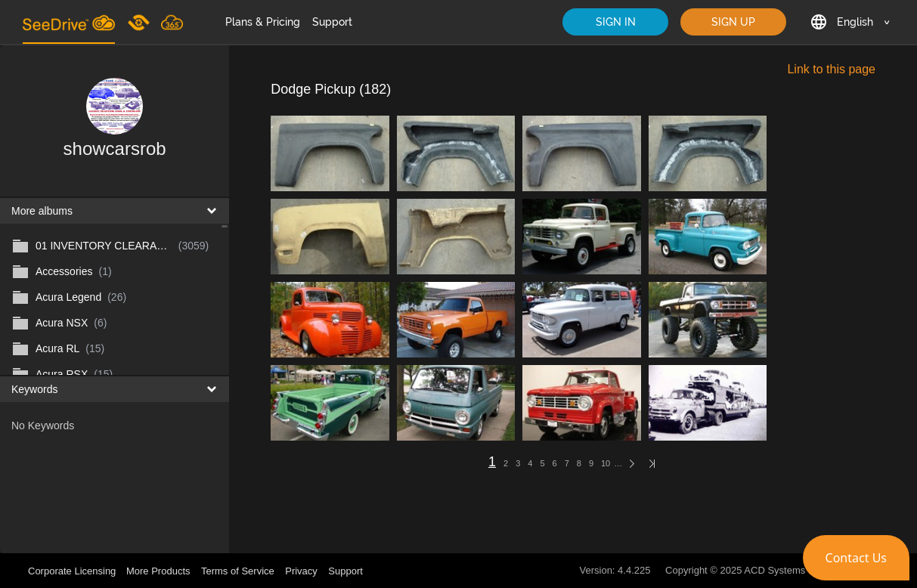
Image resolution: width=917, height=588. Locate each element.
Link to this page (831, 69)
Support (332, 22)
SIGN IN (616, 22)
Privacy (301, 571)
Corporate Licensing (73, 571)
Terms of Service (238, 571)
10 (606, 463)
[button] (856, 558)
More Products (158, 571)
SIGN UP (733, 22)
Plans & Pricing (263, 22)
